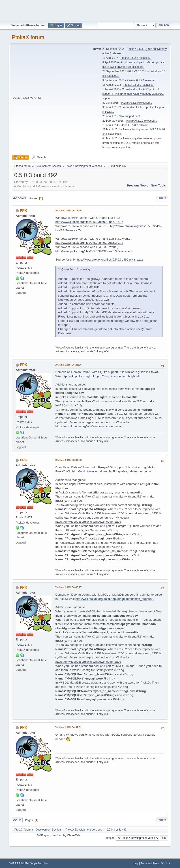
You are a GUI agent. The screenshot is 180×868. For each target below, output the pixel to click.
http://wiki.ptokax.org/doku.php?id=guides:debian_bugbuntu (101, 376)
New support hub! (129, 116)
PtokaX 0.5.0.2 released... (136, 125)
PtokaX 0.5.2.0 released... (139, 85)
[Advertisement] (90, 10)
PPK (24, 211)
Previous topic (138, 185)
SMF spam (44, 835)
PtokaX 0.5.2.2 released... (136, 58)
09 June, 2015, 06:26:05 (68, 365)
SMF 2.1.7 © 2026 (19, 863)
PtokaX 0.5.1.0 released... (137, 103)
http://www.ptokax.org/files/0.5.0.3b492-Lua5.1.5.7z (89, 222)
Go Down (19, 198)
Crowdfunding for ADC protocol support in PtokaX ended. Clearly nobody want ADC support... (133, 94)
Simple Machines (39, 863)
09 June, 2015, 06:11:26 (68, 210)
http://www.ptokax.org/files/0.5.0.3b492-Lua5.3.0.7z (89, 243)
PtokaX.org (129, 138)
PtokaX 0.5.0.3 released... (141, 121)
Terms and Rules (150, 863)
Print (162, 198)
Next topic (158, 185)
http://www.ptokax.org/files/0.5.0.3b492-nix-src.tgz (110, 260)
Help (136, 863)
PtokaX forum (28, 37)
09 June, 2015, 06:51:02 (68, 727)
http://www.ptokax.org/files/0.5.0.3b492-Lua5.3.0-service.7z (94, 251)
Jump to (110, 838)
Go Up (17, 820)
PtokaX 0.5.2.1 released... (142, 80)
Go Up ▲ (166, 863)
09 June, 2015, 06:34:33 (68, 460)
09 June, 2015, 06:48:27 (68, 587)
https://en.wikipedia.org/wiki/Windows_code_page (88, 426)
